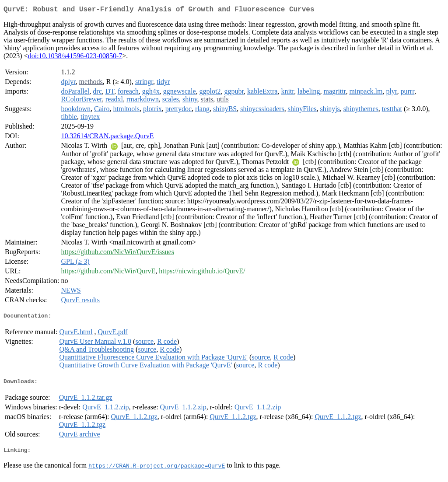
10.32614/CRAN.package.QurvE (107, 138)
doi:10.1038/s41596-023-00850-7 (75, 58)
